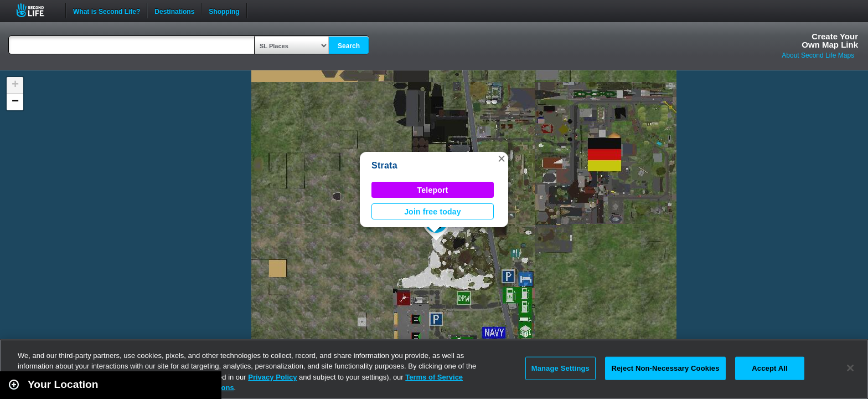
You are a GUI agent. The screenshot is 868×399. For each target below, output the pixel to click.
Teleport (433, 190)
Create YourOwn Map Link (830, 40)
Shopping (224, 11)
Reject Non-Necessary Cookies (665, 368)
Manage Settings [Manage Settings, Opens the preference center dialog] (560, 368)
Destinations (174, 11)
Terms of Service (434, 377)
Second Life (36, 10)
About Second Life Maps (818, 55)
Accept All (769, 368)
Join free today (433, 212)
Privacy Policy (272, 377)
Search (349, 46)
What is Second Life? (107, 11)
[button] (502, 158)
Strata (384, 165)
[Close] (850, 368)
